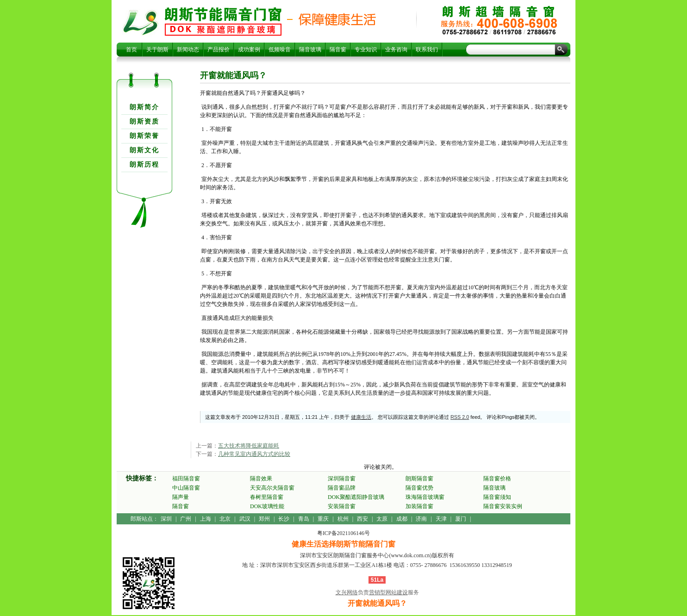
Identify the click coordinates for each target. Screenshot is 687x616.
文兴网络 (347, 592)
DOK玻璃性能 (267, 506)
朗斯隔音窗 (419, 479)
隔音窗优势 (419, 488)
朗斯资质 (144, 121)
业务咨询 (396, 50)
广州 (186, 519)
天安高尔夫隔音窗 (272, 488)
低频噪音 (280, 50)
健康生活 (361, 417)
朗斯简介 (144, 107)
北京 (225, 519)
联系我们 (427, 50)
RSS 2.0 (460, 417)
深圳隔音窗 (342, 479)
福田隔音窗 (186, 479)
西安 (362, 519)
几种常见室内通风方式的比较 (254, 454)
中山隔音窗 (186, 488)
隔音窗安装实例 (503, 506)
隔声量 (181, 497)
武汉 (245, 519)
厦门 (461, 519)
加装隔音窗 (419, 506)
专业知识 (366, 50)
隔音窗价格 (497, 479)
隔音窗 (338, 50)
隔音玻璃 (310, 50)
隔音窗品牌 (342, 488)
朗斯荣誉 (144, 136)
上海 (206, 519)
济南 (421, 519)
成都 (402, 519)
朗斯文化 (144, 150)
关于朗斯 (157, 50)
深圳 (166, 519)
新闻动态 (188, 50)
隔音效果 (261, 479)
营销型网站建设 (388, 592)
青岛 (304, 519)
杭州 (343, 519)
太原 (382, 519)
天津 (441, 519)
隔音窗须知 (497, 497)
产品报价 (219, 50)
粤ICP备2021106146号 (343, 533)
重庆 (323, 519)
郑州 (264, 519)
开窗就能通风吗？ (223, 21)
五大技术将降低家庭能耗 (249, 446)
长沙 (284, 519)
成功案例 (249, 50)
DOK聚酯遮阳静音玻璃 (356, 497)
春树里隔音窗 (267, 497)
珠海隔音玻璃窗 (425, 497)
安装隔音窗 (342, 506)
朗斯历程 (144, 165)
